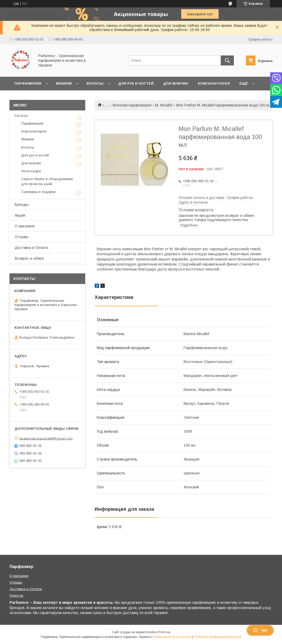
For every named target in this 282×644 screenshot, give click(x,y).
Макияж (64, 83)
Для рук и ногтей (136, 83)
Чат (260, 630)
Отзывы (22, 237)
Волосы (95, 83)
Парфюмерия (28, 83)
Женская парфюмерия (132, 105)
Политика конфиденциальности (218, 637)
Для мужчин (176, 83)
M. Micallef (164, 105)
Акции (20, 215)
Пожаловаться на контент (172, 637)
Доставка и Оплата (31, 248)
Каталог (22, 116)
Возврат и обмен (29, 258)
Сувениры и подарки (38, 192)
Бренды (22, 205)
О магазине (25, 226)
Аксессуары (31, 171)
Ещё (244, 83)
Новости (16, 596)
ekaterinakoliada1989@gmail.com (46, 438)
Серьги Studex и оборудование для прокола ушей (47, 181)
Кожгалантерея (214, 83)
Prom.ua (164, 632)
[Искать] (227, 60)
